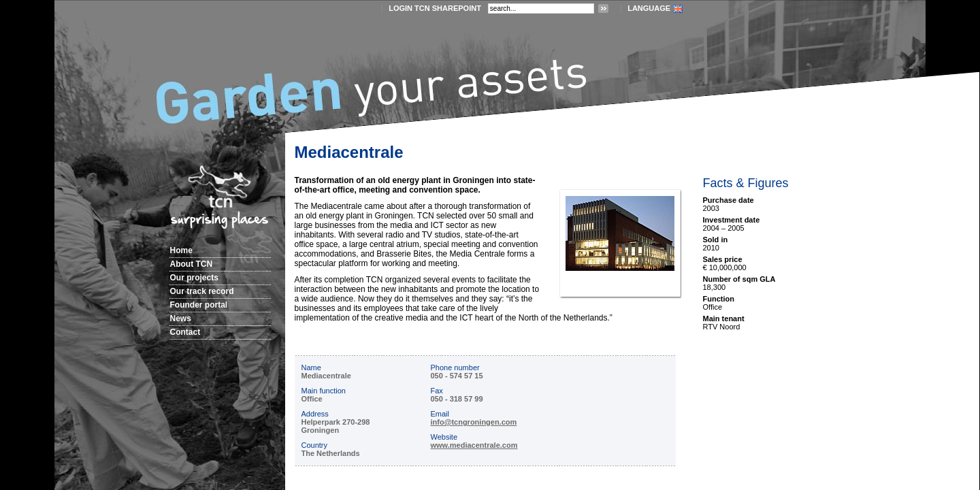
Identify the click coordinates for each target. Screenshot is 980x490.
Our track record (202, 291)
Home (181, 250)
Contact (185, 332)
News (181, 318)
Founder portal (199, 305)
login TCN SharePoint (435, 8)
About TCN (192, 264)
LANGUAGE (649, 8)
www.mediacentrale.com (474, 445)
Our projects (194, 278)
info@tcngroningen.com (474, 422)
